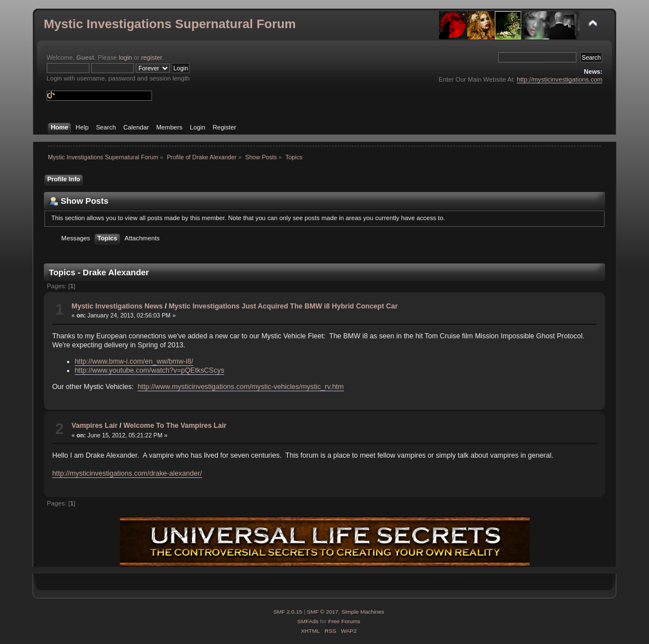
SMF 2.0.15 (288, 612)
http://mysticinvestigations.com (560, 79)
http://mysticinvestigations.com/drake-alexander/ (127, 473)
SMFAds (308, 621)
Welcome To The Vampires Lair (175, 426)
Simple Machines (363, 612)
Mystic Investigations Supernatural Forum (170, 24)
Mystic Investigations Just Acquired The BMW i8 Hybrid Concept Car (283, 306)
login (126, 57)
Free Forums (344, 621)
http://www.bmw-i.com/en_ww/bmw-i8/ (134, 361)
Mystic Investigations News (117, 306)
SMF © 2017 (323, 612)
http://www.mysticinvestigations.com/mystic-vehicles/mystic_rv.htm (240, 387)
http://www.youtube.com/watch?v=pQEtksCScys (150, 370)
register (152, 57)
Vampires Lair (95, 426)
